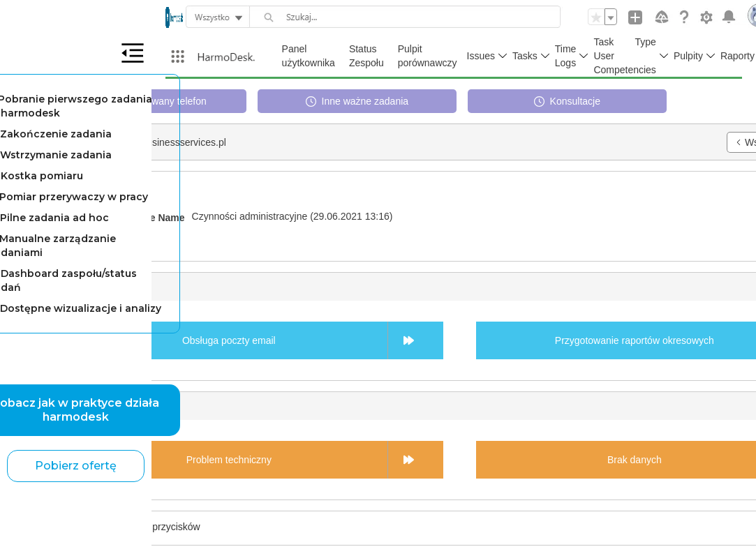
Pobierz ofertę (76, 466)
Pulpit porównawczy (428, 56)
